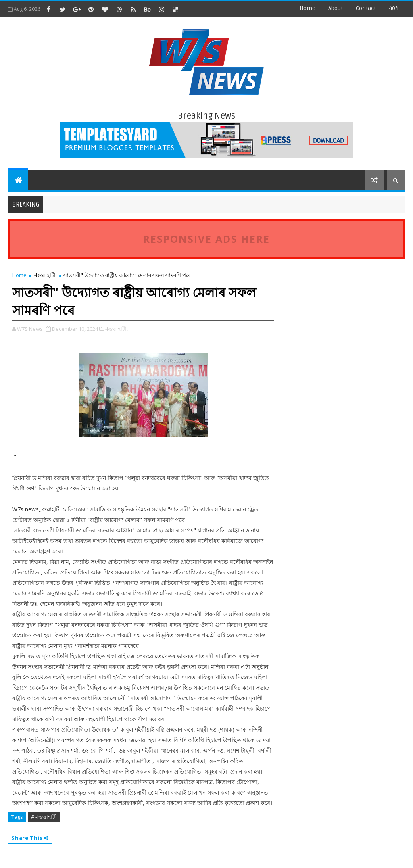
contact (366, 8)
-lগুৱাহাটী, (117, 329)
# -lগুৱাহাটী (44, 817)
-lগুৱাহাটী (45, 275)
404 (394, 8)
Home (308, 8)
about (336, 8)
